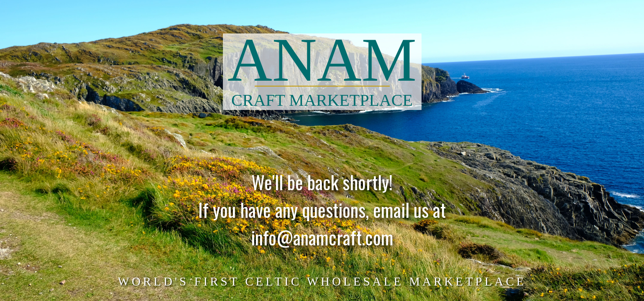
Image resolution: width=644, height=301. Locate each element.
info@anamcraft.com (322, 241)
